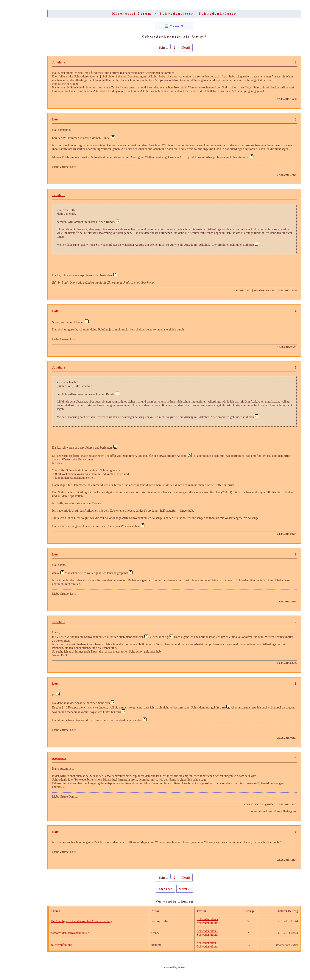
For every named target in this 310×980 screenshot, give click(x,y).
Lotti (56, 119)
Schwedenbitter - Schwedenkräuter (198, 13)
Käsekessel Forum (132, 13)
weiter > (185, 889)
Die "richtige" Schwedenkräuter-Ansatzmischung (81, 921)
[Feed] (186, 48)
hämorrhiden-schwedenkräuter (70, 933)
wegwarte (59, 758)
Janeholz (59, 62)
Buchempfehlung (62, 945)
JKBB (181, 967)
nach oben (166, 889)
